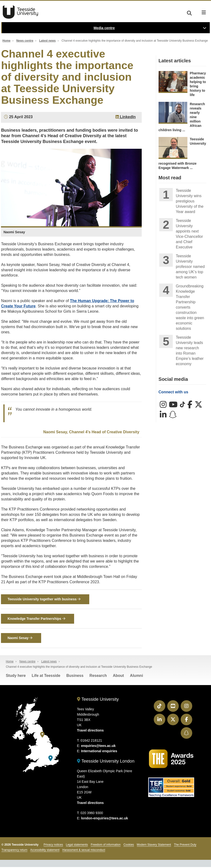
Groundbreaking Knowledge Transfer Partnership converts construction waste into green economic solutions (190, 307)
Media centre (104, 28)
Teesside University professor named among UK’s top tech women (190, 267)
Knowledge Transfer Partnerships (36, 619)
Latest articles (175, 61)
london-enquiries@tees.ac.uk (105, 819)
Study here (16, 677)
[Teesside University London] (51, 759)
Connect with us (173, 392)
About (118, 677)
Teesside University (20, 12)
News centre (25, 41)
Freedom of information (106, 846)
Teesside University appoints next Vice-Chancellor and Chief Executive (189, 234)
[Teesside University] (42, 736)
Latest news (48, 41)
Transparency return (14, 851)
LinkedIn (126, 117)
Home (6, 41)
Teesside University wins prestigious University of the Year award (190, 201)
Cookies (129, 846)
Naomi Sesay (20, 639)
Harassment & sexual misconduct (84, 851)
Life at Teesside (46, 677)
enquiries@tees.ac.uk (98, 747)
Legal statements (77, 846)
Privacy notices (53, 846)
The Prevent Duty (185, 846)
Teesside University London (106, 762)
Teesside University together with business (44, 599)
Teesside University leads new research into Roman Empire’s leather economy (190, 351)
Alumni (136, 677)
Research (98, 677)
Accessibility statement (45, 851)
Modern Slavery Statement (154, 846)
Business (75, 677)
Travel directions (90, 731)
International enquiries (99, 752)
